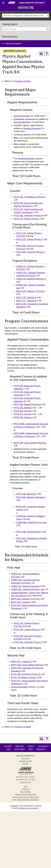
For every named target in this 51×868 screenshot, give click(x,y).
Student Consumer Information (25, 794)
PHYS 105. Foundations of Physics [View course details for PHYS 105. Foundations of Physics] (29, 197)
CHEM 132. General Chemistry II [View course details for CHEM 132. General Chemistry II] (31, 279)
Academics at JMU (25, 761)
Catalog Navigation (13, 44)
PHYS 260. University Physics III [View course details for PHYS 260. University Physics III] (28, 216)
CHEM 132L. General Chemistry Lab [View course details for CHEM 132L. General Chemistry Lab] (27, 589)
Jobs (9, 749)
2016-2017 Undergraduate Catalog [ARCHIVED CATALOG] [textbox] (25, 16)
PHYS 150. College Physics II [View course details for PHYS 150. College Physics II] (29, 239)
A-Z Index (8, 746)
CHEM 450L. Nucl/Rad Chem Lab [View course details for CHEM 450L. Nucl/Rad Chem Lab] (31, 522)
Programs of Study (22, 81)
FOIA (25, 786)
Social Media (19, 749)
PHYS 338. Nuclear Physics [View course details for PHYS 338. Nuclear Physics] (29, 532)
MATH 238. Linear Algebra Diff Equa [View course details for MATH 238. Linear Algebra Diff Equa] (30, 443)
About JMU (25, 758)
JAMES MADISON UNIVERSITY (28, 800)
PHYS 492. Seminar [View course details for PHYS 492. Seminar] (23, 417)
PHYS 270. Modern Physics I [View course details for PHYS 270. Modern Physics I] (27, 219)
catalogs (15, 806)
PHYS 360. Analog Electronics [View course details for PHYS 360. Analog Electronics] (27, 404)
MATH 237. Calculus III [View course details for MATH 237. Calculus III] (27, 301)
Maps (31, 749)
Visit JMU (25, 764)
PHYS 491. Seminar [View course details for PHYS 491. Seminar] (23, 414)
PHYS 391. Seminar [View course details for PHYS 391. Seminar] (23, 408)
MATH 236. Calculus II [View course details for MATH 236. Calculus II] (26, 298)
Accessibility (43, 746)
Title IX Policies (26, 792)
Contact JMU (25, 782)
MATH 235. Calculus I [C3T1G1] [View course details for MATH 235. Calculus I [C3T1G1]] (31, 291)
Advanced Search (10, 36)
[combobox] (26, 16)
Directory (20, 746)
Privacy (31, 746)
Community (41, 749)
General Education (22, 116)
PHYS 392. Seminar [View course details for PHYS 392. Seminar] (23, 411)
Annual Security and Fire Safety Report (25, 797)
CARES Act (25, 789)
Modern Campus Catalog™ (29, 808)
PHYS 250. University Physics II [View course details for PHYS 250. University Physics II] (30, 252)
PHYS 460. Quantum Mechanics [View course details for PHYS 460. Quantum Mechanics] (31, 497)
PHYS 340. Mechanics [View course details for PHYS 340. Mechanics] (26, 494)
